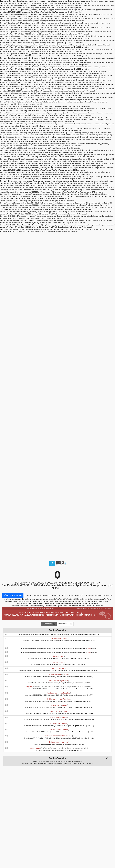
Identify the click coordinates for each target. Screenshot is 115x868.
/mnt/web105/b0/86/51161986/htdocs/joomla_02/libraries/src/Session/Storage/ (57, 641)
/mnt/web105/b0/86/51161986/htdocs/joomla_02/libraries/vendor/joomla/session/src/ (54, 648)
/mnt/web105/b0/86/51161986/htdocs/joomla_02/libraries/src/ (57, 664)
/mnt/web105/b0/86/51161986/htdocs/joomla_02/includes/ (57, 744)
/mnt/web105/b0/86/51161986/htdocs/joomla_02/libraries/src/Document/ (57, 677)
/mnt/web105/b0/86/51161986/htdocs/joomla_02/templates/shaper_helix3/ (57, 683)
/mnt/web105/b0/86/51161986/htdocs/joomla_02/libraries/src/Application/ (57, 738)
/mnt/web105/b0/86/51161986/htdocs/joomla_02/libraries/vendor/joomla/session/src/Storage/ (57, 635)
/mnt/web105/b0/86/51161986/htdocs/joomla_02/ (57, 750)
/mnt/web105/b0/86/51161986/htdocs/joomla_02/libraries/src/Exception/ (57, 726)
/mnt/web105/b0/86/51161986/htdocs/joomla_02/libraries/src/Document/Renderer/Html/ (57, 670)
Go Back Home (13, 595)
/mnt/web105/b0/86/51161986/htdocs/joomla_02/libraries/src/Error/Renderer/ (57, 720)
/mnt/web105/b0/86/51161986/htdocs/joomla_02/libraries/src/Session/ (57, 658)
